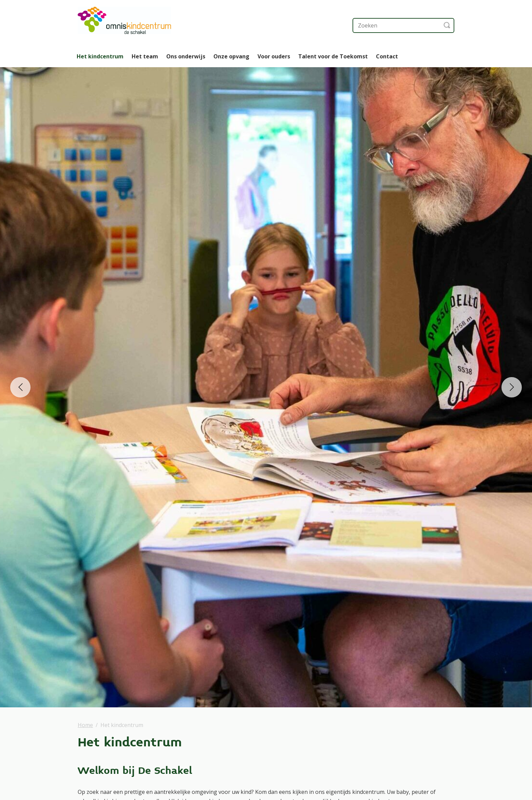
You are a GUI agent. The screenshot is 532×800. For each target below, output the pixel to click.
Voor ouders (274, 56)
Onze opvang (231, 56)
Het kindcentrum (100, 56)
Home (85, 725)
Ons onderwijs (186, 56)
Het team (145, 56)
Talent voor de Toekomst (333, 56)
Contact (387, 56)
